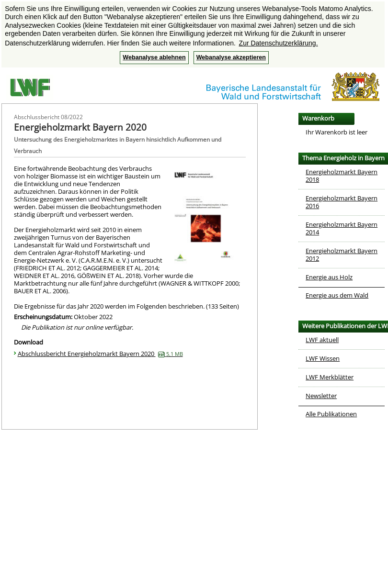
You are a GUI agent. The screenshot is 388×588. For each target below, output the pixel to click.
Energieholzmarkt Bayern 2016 (342, 202)
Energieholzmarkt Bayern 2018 (342, 176)
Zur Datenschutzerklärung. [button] (279, 43)
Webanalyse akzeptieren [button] (231, 57)
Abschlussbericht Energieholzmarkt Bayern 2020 (100, 354)
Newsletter (321, 396)
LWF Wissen (323, 358)
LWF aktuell (322, 340)
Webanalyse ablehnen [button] (154, 57)
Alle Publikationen (331, 414)
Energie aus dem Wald (337, 295)
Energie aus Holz (329, 277)
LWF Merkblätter (330, 377)
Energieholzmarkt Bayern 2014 (342, 228)
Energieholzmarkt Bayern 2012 (342, 255)
